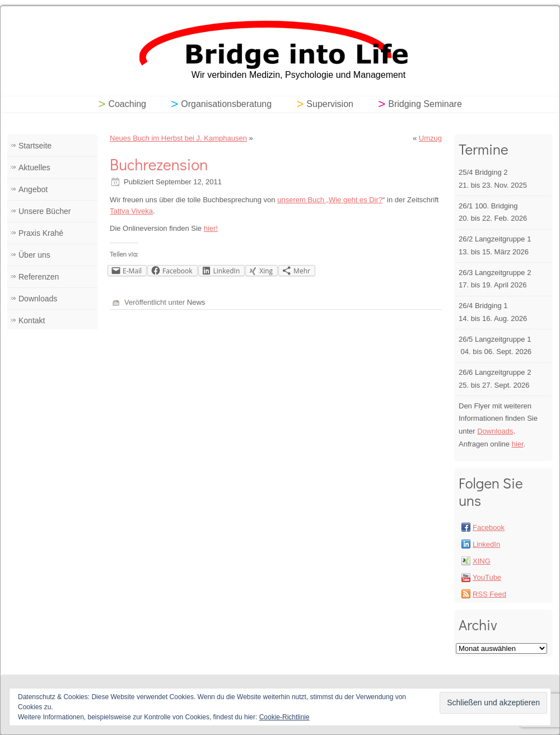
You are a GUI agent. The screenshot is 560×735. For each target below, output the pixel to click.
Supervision (330, 104)
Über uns (34, 255)
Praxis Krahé (41, 233)
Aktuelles (34, 168)
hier (518, 444)
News (196, 302)
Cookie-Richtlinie (284, 717)
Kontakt (32, 320)
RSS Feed (489, 594)
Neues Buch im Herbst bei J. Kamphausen (178, 138)
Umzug (430, 138)
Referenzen (39, 277)
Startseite (35, 146)
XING (482, 561)
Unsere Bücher (45, 211)
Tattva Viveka (131, 211)
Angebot (33, 189)
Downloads (38, 299)
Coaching (127, 104)
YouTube (487, 577)
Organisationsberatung (226, 104)
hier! (211, 228)
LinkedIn (486, 544)
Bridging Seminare (425, 104)
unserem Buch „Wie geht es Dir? (330, 200)
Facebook (489, 527)
